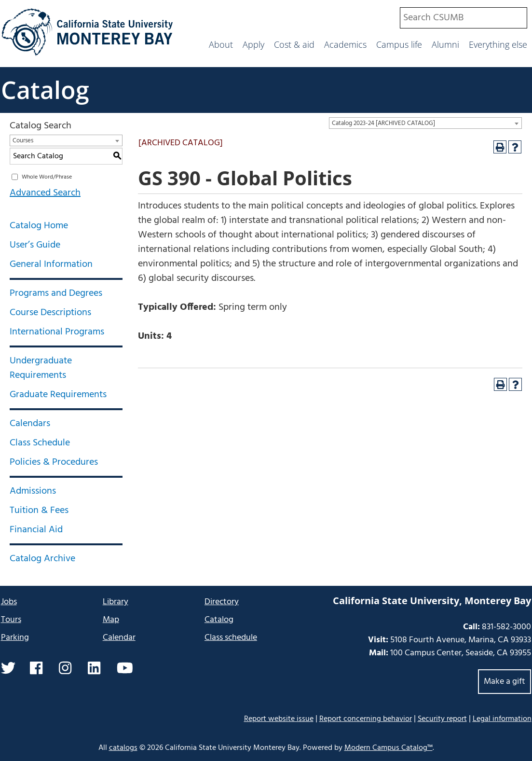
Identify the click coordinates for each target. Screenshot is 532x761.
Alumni (445, 44)
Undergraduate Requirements (41, 368)
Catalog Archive (42, 559)
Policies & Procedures (54, 462)
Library (116, 602)
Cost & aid (294, 44)
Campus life (399, 44)
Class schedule (231, 638)
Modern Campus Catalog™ (389, 748)
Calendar (119, 638)
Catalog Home (39, 226)
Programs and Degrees (56, 293)
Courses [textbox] (23, 141)
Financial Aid (36, 530)
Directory (222, 602)
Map (111, 620)
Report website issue (279, 719)
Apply (253, 44)
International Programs (57, 332)
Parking (15, 638)
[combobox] (464, 18)
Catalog (45, 90)
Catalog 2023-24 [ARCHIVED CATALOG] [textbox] (383, 123)
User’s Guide (35, 245)
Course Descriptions (50, 313)
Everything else (498, 44)
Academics (345, 44)
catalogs (123, 748)
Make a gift (505, 682)
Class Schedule (40, 443)
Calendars (30, 424)
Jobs (9, 602)
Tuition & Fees (39, 511)
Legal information (502, 719)
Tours (11, 620)
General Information (51, 264)
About (221, 44)
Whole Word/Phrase (47, 177)
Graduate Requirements (58, 395)
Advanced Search (45, 193)
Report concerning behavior (366, 719)
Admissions (33, 491)
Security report (442, 719)
